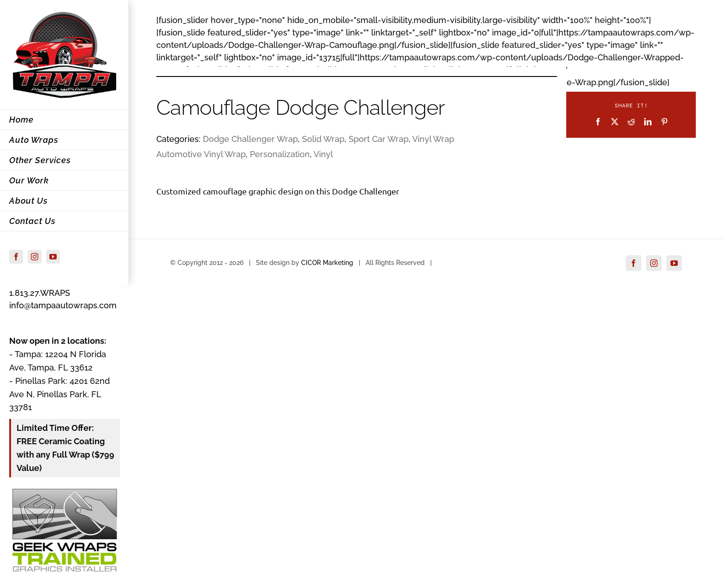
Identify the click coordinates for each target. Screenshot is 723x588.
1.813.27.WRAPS (40, 293)
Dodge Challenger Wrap (250, 139)
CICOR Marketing (327, 263)
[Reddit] (631, 122)
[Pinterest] (664, 122)
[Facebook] (598, 122)
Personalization (280, 154)
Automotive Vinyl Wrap (201, 154)
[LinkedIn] (648, 122)
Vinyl (323, 154)
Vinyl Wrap (433, 139)
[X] (615, 122)
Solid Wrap (323, 139)
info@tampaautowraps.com (63, 305)
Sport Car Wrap (379, 139)
